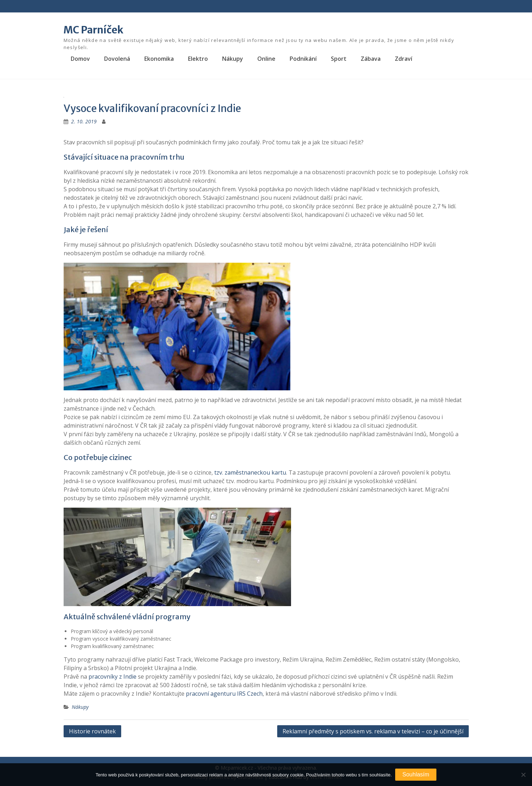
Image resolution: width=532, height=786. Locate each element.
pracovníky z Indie (112, 677)
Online (266, 59)
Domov (80, 59)
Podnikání (303, 59)
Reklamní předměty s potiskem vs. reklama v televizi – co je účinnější (373, 731)
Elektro (198, 59)
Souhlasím (416, 774)
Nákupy (233, 59)
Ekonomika (159, 59)
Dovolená (117, 59)
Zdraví (404, 59)
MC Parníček (93, 30)
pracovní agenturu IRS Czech (224, 694)
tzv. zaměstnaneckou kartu (250, 472)
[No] (523, 775)
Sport (339, 59)
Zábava (371, 59)
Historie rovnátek (92, 731)
